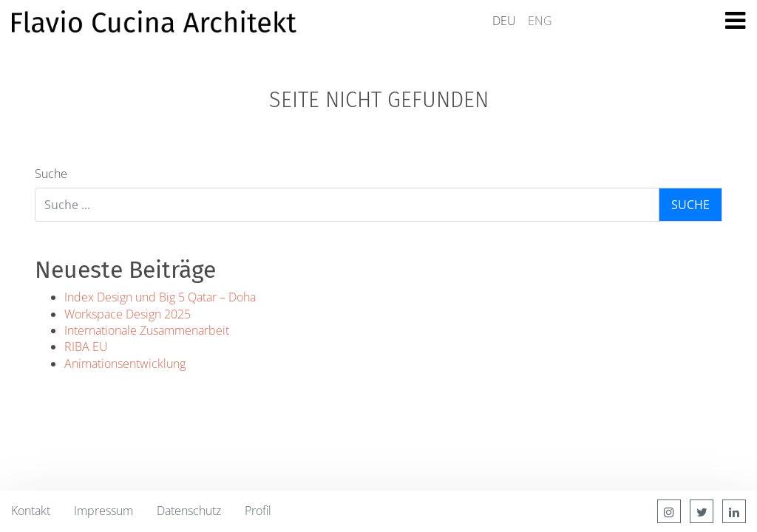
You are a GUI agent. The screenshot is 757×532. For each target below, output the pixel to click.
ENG (540, 21)
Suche (51, 174)
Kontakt (31, 511)
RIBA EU (86, 347)
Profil (258, 511)
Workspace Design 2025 (128, 314)
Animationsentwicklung (125, 364)
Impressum (103, 511)
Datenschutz (189, 511)
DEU (504, 21)
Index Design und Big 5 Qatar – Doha (160, 297)
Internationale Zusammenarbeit (147, 330)
